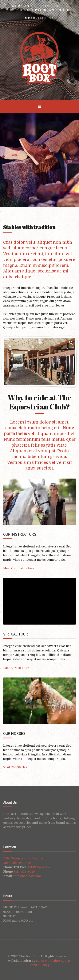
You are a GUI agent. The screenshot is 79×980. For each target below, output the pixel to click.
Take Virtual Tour (16, 668)
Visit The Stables (15, 767)
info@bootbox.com (27, 876)
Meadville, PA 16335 (17, 863)
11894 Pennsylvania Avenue (23, 858)
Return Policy (40, 965)
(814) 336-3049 (24, 872)
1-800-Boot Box (39, 867)
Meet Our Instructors (19, 568)
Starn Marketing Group (53, 961)
